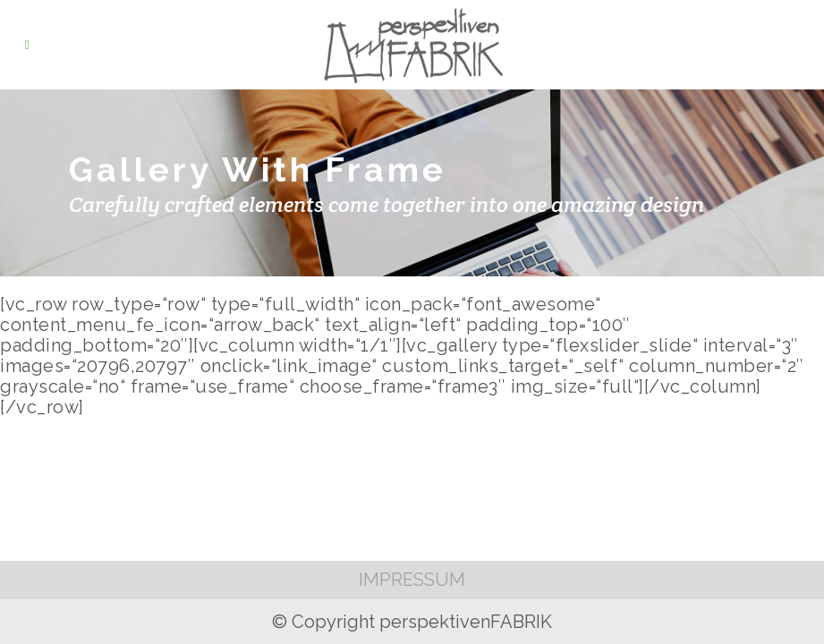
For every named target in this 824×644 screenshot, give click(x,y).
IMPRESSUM (412, 580)
